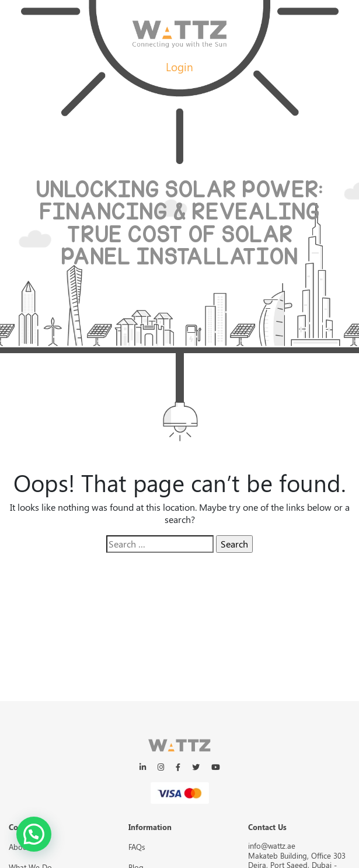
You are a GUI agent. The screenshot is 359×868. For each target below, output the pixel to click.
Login (179, 67)
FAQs (137, 847)
